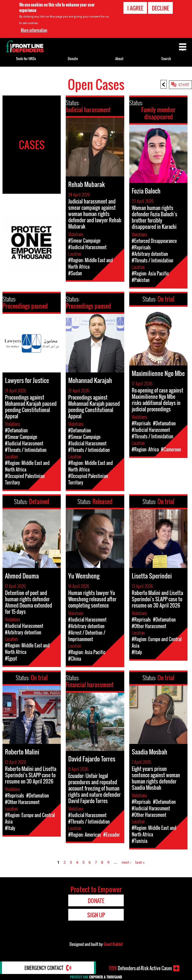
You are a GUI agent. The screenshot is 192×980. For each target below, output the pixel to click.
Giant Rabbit (113, 944)
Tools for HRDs (26, 59)
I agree (135, 8)
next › (126, 862)
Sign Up (96, 915)
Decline (160, 8)
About (119, 59)
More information (34, 30)
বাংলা (184, 84)
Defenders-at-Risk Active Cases (140, 968)
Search (166, 59)
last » (140, 862)
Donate (73, 59)
